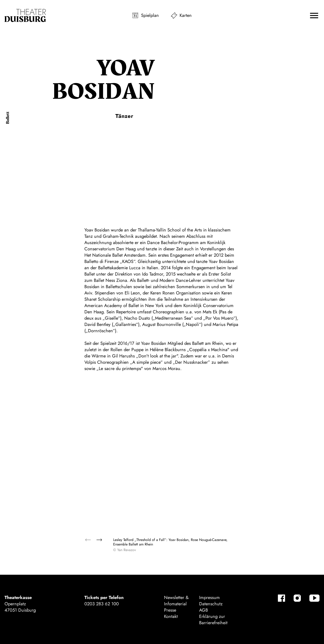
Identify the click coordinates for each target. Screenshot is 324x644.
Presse (170, 610)
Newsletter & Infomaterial (176, 601)
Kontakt (171, 616)
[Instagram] (297, 598)
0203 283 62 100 (102, 604)
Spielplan (150, 15)
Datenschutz (211, 604)
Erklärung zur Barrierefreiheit (213, 620)
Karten (186, 15)
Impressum (209, 598)
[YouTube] (314, 598)
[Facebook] (281, 598)
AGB (204, 610)
